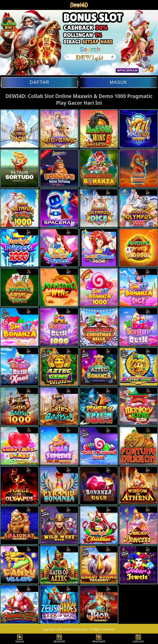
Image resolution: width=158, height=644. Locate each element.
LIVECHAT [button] (138, 639)
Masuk (119, 82)
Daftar (39, 82)
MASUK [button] (20, 639)
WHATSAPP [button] (99, 639)
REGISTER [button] (59, 639)
